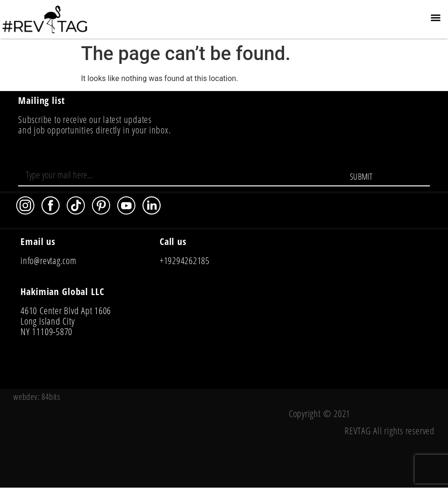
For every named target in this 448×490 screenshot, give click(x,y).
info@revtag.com (48, 260)
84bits (51, 397)
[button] (435, 17)
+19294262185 (185, 260)
